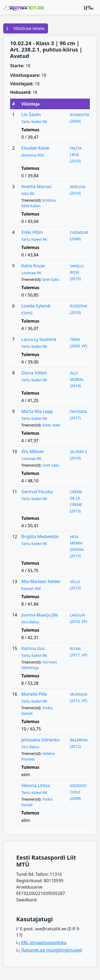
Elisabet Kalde (35, 148)
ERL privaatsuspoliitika (44, 943)
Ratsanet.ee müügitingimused (51, 950)
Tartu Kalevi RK (34, 122)
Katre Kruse (33, 266)
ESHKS (27, 313)
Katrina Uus (33, 648)
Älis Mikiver (33, 451)
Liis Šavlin (31, 115)
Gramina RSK (33, 155)
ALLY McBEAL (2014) (77, 379)
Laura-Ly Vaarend (39, 339)
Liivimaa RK (31, 273)
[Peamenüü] (89, 7)
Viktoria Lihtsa (35, 785)
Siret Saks (51, 279)
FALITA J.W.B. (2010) (76, 155)
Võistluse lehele (26, 28)
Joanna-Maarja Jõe (39, 615)
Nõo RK (28, 194)
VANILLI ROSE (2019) (77, 272)
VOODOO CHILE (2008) (78, 792)
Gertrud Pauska (37, 492)
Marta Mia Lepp (37, 411)
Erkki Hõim (32, 232)
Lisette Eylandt (36, 306)
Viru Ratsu (30, 622)
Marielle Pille (34, 694)
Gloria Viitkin (34, 373)
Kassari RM (31, 588)
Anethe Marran (36, 187)
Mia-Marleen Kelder (41, 581)
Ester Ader (51, 425)
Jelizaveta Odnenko (41, 740)
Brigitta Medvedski (40, 537)
